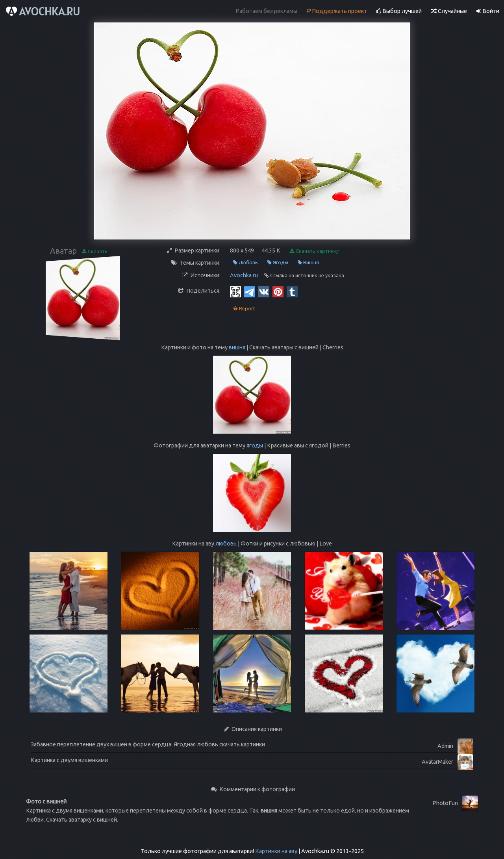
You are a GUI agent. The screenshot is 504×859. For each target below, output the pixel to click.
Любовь (246, 263)
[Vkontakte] (264, 291)
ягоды (255, 445)
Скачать (95, 251)
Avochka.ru (244, 275)
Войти (488, 11)
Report (244, 309)
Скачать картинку (314, 251)
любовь (226, 544)
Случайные (449, 11)
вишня (237, 347)
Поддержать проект (337, 11)
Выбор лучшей (399, 11)
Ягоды (278, 263)
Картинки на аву (276, 851)
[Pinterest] (278, 291)
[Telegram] (250, 291)
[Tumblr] (292, 291)
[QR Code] (235, 291)
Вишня (308, 263)
